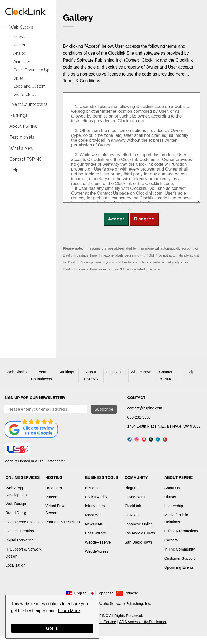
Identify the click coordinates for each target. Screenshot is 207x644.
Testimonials (22, 137)
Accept (116, 219)
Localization (16, 573)
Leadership (174, 514)
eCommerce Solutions (24, 530)
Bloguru (131, 495)
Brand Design (17, 521)
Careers (171, 548)
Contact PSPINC (26, 159)
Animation (22, 61)
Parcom (52, 504)
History (170, 504)
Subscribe (104, 409)
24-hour (20, 45)
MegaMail (93, 523)
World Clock (25, 94)
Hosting (54, 485)
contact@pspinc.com (145, 408)
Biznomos (93, 495)
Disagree (144, 219)
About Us (172, 495)
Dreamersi (54, 495)
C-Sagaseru (135, 504)
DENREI (132, 523)
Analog (20, 53)
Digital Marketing (20, 548)
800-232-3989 (139, 417)
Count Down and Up (31, 70)
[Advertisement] (26, 258)
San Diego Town (138, 550)
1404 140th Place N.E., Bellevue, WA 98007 (164, 426)
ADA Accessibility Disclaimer (143, 630)
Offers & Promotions (181, 539)
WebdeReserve (98, 550)
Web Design (16, 511)
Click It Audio (96, 504)
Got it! (52, 628)
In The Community (180, 557)
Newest (20, 37)
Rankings (18, 115)
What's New (21, 148)
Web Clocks (21, 27)
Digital (19, 78)
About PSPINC (24, 126)
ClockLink (133, 514)
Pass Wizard (95, 541)
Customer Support (180, 566)
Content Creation (20, 539)
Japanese (105, 601)
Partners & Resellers (62, 530)
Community (136, 485)
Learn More (69, 611)
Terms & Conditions (82, 81)
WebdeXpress (97, 559)
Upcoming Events (179, 575)
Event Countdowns (28, 104)
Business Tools (101, 485)
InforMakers (95, 514)
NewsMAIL (94, 532)
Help (14, 170)
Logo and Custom (29, 86)
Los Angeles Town (140, 541)
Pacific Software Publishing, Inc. (124, 611)
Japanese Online (139, 532)
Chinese (131, 601)
